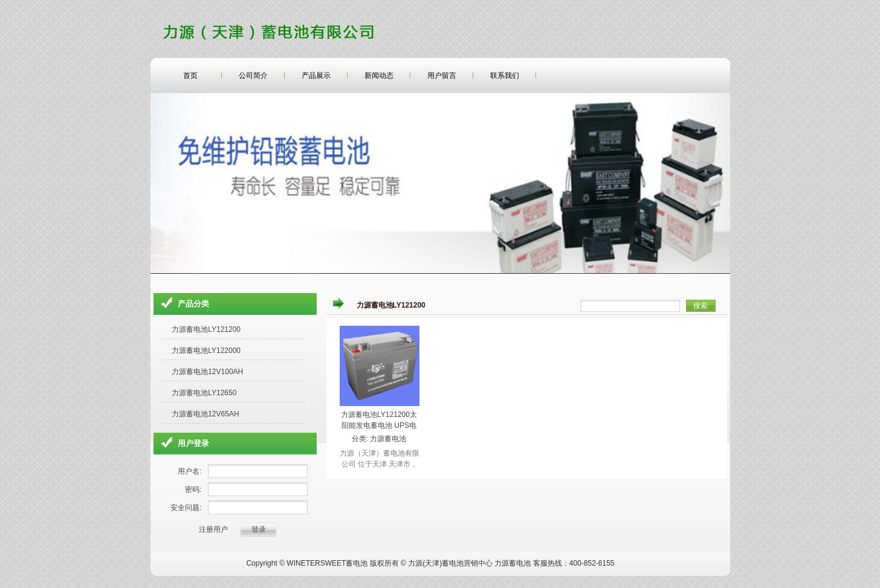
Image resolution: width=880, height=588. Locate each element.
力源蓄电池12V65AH (205, 414)
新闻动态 (379, 76)
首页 (190, 76)
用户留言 (442, 76)
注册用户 (213, 529)
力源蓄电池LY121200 (206, 329)
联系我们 (505, 76)
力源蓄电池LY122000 (206, 351)
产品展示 (316, 76)
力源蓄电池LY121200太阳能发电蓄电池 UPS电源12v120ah (379, 425)
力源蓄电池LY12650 (204, 393)
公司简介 (253, 76)
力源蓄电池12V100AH (207, 372)
